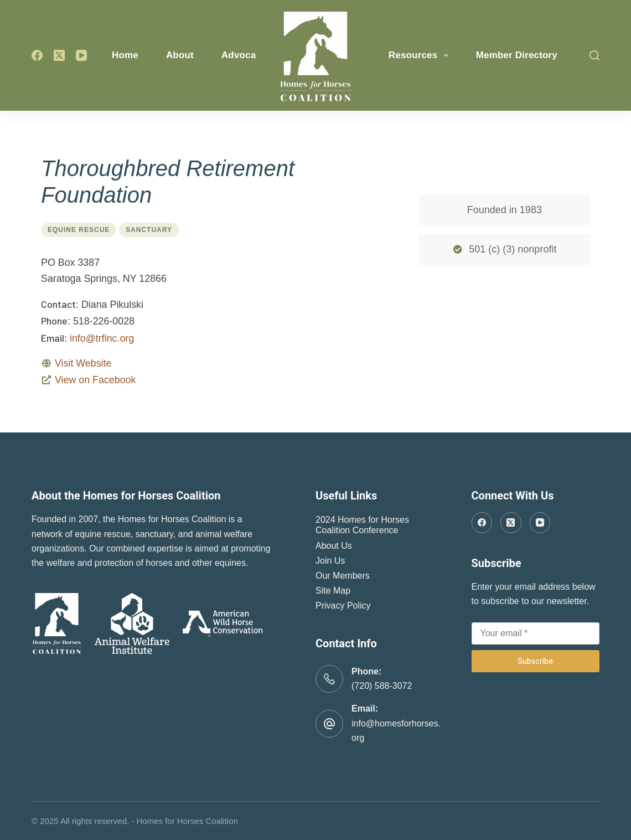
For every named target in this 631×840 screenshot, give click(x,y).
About (180, 55)
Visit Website (83, 363)
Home (125, 55)
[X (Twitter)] (59, 55)
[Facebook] (37, 55)
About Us (334, 546)
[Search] (594, 55)
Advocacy (252, 55)
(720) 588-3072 (382, 686)
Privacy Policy (343, 605)
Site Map (333, 591)
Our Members (343, 576)
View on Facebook (95, 380)
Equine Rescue (79, 230)
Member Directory (517, 55)
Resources (421, 55)
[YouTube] (81, 55)
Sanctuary (149, 230)
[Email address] (536, 633)
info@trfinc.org (102, 338)
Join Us (330, 561)
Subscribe (535, 661)
